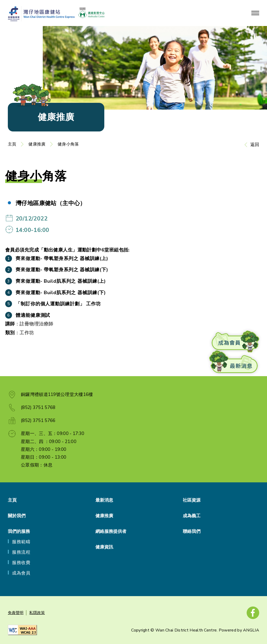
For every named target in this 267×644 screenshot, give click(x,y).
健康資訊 (104, 547)
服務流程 (21, 552)
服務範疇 (21, 542)
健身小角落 (68, 144)
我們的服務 (19, 531)
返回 (255, 145)
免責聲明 (16, 613)
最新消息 (104, 500)
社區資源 (192, 500)
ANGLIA (251, 630)
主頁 (12, 144)
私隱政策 (37, 613)
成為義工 (192, 516)
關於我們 (17, 516)
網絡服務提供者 (111, 531)
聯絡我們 (192, 531)
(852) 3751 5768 (38, 408)
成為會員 (21, 573)
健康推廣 (37, 144)
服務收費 (21, 563)
